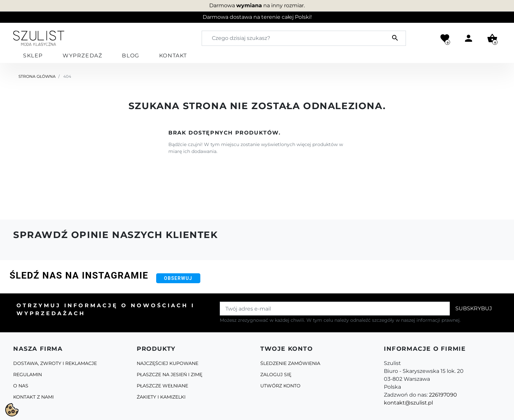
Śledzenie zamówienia (290, 363)
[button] (492, 38)
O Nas (21, 386)
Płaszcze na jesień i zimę (170, 375)
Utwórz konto (280, 386)
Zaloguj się (276, 375)
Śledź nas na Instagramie (79, 275)
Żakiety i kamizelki (161, 397)
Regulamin (28, 375)
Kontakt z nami (33, 397)
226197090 (443, 395)
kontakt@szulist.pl (408, 403)
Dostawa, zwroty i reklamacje (55, 363)
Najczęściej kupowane (168, 363)
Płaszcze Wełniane (162, 386)
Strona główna (37, 76)
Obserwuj (178, 278)
